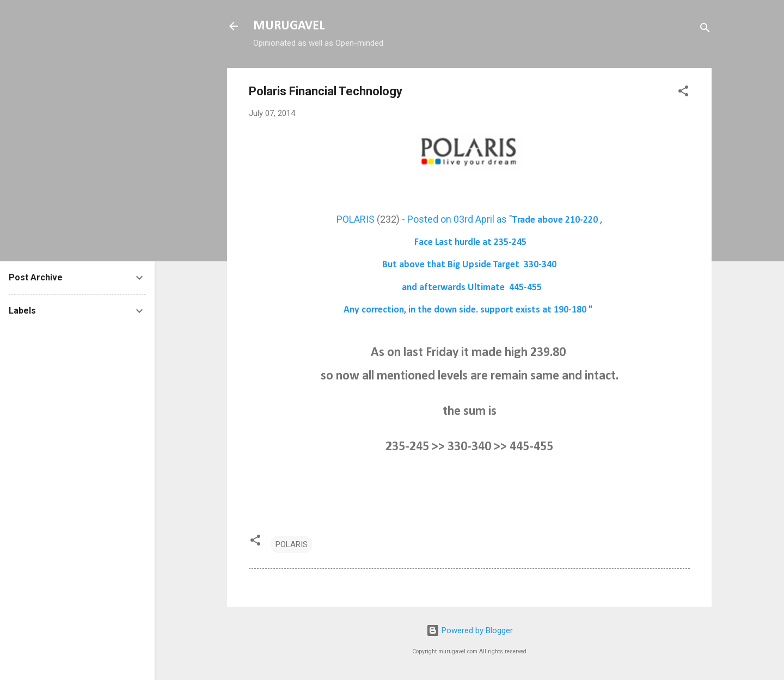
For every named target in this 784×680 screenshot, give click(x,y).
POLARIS (356, 219)
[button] (683, 93)
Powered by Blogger (470, 630)
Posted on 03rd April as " (505, 219)
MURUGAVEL (289, 26)
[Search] (705, 30)
